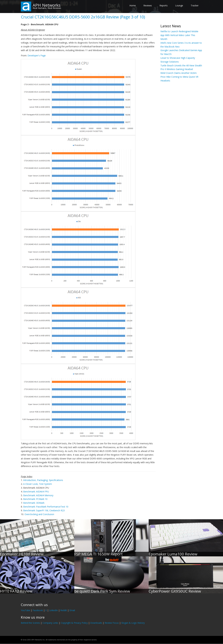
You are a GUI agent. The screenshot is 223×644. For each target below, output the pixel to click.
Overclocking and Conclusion (39, 514)
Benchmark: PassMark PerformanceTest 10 (46, 507)
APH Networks (47, 5)
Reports (164, 5)
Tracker (195, 5)
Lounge (179, 5)
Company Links (50, 623)
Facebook (38, 610)
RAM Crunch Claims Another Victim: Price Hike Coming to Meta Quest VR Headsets (179, 77)
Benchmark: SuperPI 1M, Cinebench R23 (44, 510)
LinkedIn (53, 610)
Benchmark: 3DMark (34, 503)
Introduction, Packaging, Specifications (43, 480)
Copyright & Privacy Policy (74, 623)
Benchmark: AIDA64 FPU (36, 492)
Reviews (148, 5)
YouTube (25, 610)
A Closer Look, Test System (38, 484)
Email (72, 610)
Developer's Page (37, 55)
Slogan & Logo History (133, 623)
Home (133, 5)
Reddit (64, 610)
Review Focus (112, 623)
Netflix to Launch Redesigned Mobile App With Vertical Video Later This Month (179, 35)
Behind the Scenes (30, 623)
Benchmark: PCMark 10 (35, 499)
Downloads (96, 623)
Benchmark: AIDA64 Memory (38, 495)
